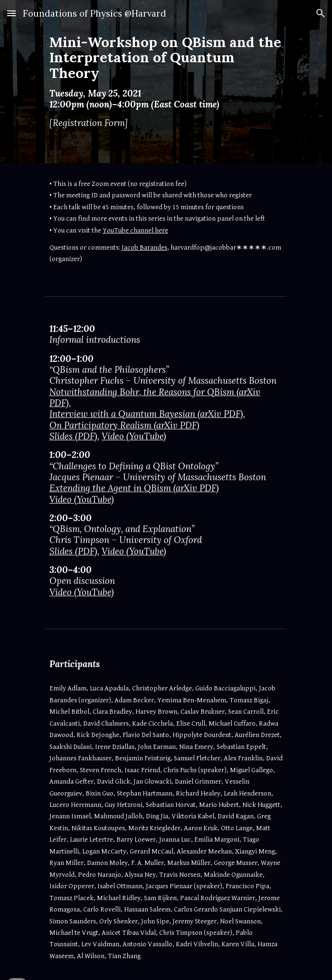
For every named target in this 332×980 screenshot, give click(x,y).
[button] (11, 13)
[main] (166, 82)
